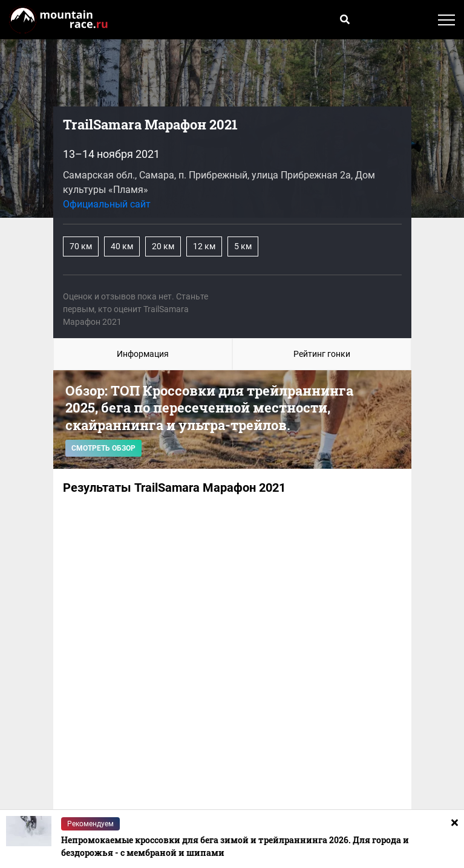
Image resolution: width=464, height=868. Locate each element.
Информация (143, 354)
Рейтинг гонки (322, 354)
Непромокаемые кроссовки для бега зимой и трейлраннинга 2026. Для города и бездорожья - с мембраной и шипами (235, 846)
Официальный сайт (107, 204)
